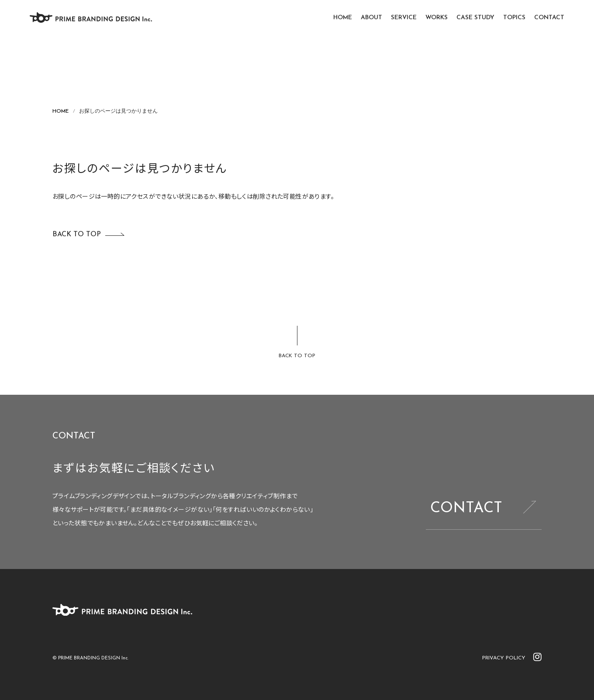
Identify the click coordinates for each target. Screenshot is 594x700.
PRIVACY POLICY (504, 658)
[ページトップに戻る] (297, 343)
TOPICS (514, 18)
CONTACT (549, 18)
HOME (343, 18)
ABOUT (371, 18)
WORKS (437, 18)
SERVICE (404, 18)
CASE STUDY (475, 18)
